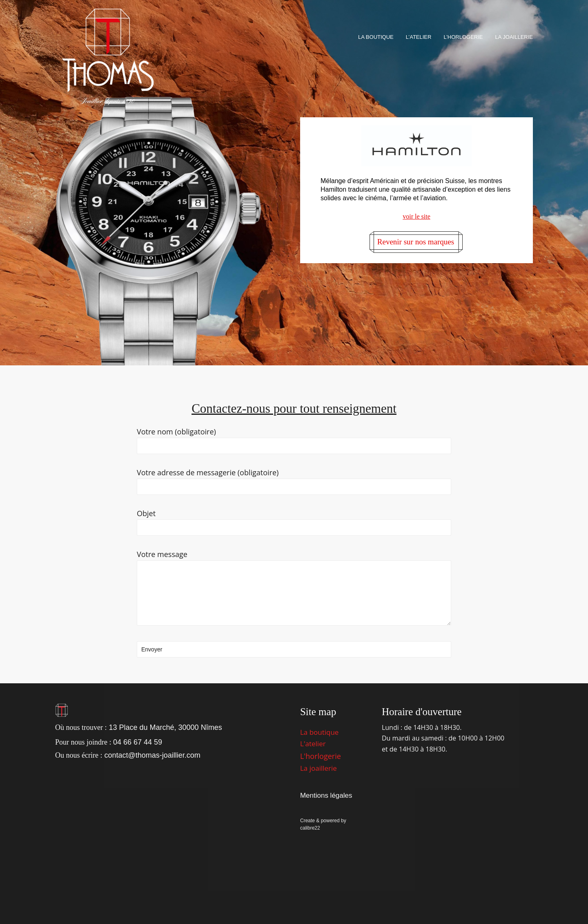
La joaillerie (318, 768)
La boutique (319, 732)
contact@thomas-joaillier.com (152, 755)
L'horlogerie (321, 756)
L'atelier (313, 744)
